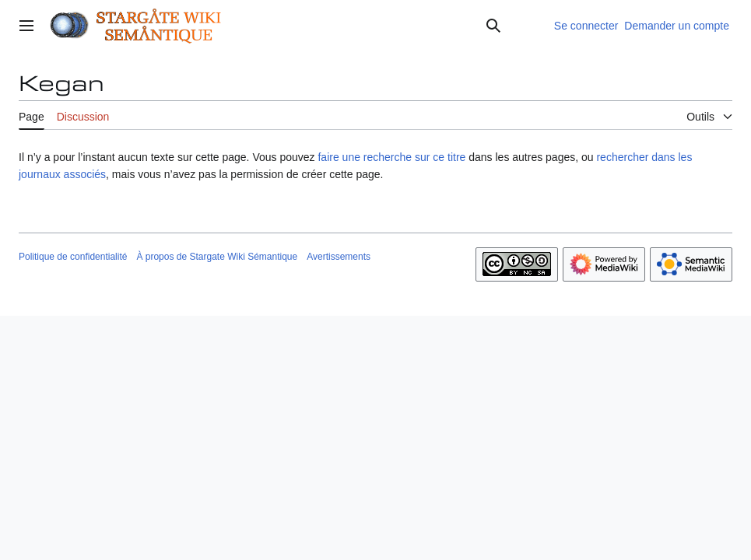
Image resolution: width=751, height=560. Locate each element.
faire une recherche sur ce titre (391, 157)
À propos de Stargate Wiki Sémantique (217, 257)
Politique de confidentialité (73, 257)
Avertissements (339, 257)
